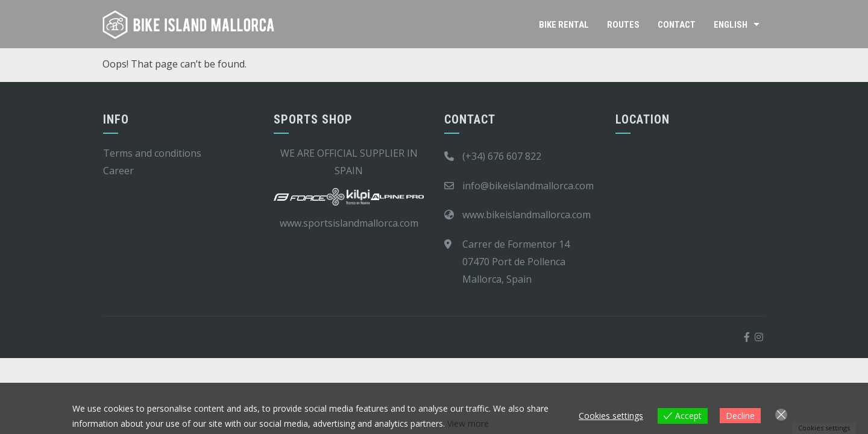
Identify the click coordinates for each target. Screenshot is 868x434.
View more (468, 423)
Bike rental (564, 25)
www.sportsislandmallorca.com (349, 223)
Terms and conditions (152, 153)
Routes (623, 25)
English (731, 25)
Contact (677, 25)
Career (118, 171)
